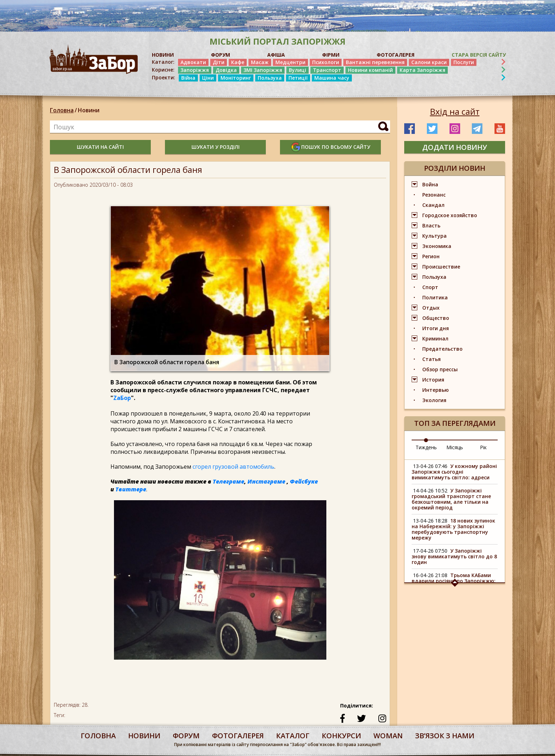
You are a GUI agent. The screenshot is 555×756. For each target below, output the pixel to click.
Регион (431, 256)
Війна (188, 78)
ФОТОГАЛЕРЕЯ (396, 55)
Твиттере (131, 489)
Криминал (435, 338)
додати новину (455, 147)
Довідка (226, 70)
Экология (434, 400)
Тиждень (426, 447)
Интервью (436, 390)
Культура (434, 236)
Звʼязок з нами (445, 736)
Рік (483, 447)
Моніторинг (236, 78)
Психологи (326, 62)
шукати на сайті (100, 147)
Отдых (431, 308)
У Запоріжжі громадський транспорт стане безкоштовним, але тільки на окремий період (451, 499)
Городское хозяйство (450, 215)
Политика (435, 297)
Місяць (455, 447)
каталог (293, 736)
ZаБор (122, 398)
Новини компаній (370, 70)
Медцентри (290, 62)
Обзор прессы (440, 369)
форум (186, 736)
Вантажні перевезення (375, 62)
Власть (431, 225)
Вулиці (297, 70)
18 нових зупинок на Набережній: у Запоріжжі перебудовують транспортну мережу (453, 529)
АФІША (276, 55)
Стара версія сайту (479, 55)
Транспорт (327, 70)
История (433, 380)
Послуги (464, 62)
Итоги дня (436, 328)
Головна (62, 110)
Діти (219, 62)
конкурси (341, 736)
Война (430, 184)
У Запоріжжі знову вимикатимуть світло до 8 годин (454, 556)
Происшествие (441, 267)
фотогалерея (238, 736)
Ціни (208, 78)
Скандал (433, 205)
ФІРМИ (331, 55)
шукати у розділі (216, 147)
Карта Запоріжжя (422, 70)
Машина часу (332, 78)
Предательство (442, 349)
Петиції (298, 78)
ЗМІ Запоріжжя (263, 70)
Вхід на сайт (455, 112)
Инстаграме (266, 481)
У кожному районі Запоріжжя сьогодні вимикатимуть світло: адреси (454, 472)
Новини (89, 110)
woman (388, 736)
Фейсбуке (304, 481)
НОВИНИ (163, 55)
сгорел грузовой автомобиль (233, 467)
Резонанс (434, 195)
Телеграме (228, 481)
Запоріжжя (195, 70)
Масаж (260, 62)
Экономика (437, 246)
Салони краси (429, 62)
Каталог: (163, 62)
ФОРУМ (221, 55)
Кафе (238, 62)
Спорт (430, 287)
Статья (431, 359)
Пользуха (270, 78)
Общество (436, 318)
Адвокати (193, 62)
